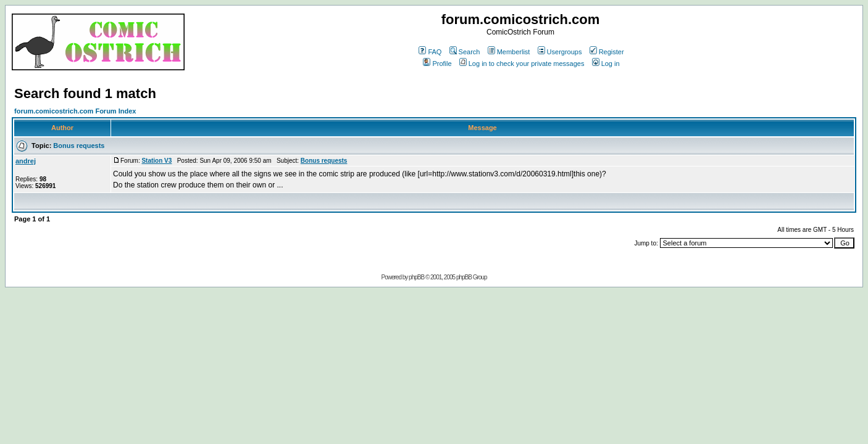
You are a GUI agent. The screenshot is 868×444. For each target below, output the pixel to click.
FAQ (430, 52)
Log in (606, 64)
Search (465, 52)
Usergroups (560, 52)
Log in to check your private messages (522, 64)
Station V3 (156, 161)
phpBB (416, 277)
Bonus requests (79, 146)
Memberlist (509, 52)
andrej (26, 161)
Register (607, 52)
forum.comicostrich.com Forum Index (75, 111)
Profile (437, 64)
